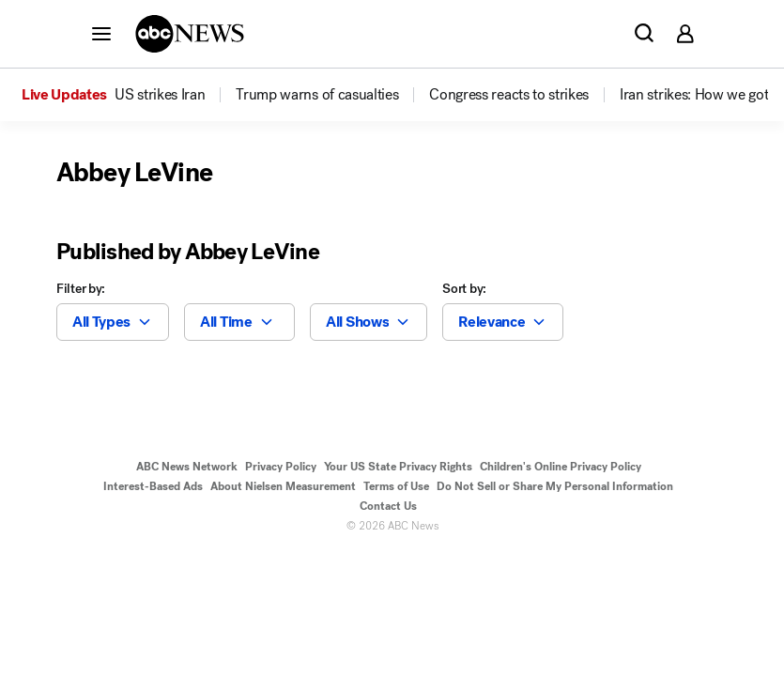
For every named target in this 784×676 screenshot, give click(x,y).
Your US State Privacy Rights (398, 467)
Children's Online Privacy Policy (561, 467)
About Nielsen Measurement (283, 486)
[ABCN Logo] (190, 34)
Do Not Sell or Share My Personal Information (555, 486)
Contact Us (388, 506)
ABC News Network (187, 467)
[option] (127, 95)
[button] (101, 33)
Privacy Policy (281, 467)
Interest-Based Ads (153, 486)
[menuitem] (160, 95)
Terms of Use (396, 486)
